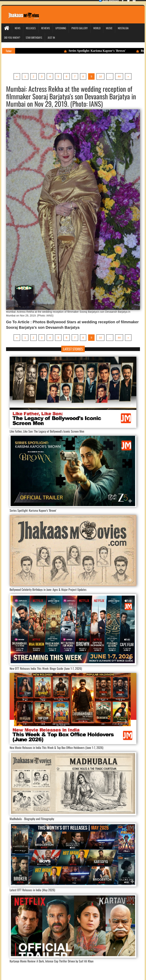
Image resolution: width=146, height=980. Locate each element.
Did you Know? (12, 37)
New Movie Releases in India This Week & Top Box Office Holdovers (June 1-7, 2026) (56, 748)
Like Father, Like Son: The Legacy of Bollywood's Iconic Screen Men (47, 431)
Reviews (46, 28)
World (97, 28)
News (18, 28)
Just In (51, 37)
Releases (31, 28)
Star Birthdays (34, 37)
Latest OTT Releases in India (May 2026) (32, 890)
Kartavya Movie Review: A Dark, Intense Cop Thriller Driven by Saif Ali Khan (52, 961)
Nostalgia (123, 28)
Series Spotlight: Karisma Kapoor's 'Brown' (97, 51)
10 (100, 76)
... (110, 76)
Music (109, 28)
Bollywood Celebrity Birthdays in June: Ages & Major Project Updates (48, 590)
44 (119, 76)
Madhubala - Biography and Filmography (32, 819)
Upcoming (61, 28)
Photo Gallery (80, 28)
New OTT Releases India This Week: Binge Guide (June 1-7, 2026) (46, 668)
